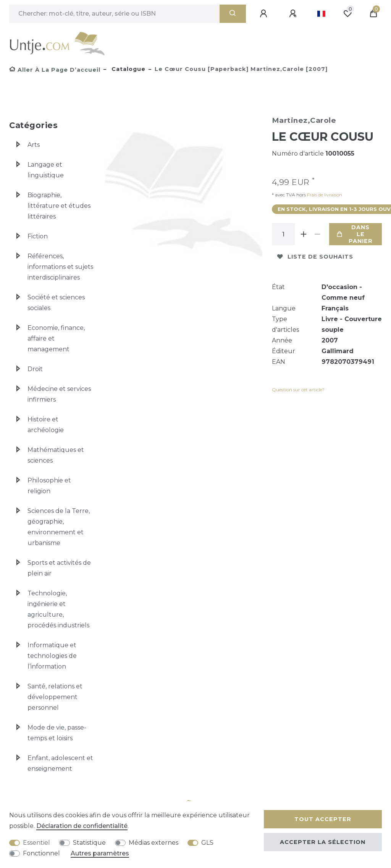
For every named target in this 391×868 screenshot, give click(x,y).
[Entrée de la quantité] (283, 234)
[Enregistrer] (294, 14)
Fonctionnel (41, 853)
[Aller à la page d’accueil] (55, 70)
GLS (207, 843)
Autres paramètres (100, 853)
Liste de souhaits (315, 257)
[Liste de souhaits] (347, 14)
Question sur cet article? (298, 390)
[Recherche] (233, 14)
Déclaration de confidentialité (82, 826)
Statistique (89, 843)
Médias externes (153, 843)
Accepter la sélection (323, 842)
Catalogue (128, 69)
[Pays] (321, 14)
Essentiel (36, 843)
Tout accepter (323, 819)
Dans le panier (355, 234)
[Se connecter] (265, 14)
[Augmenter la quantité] (304, 234)
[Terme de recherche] (114, 14)
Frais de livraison (324, 195)
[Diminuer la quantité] (318, 234)
